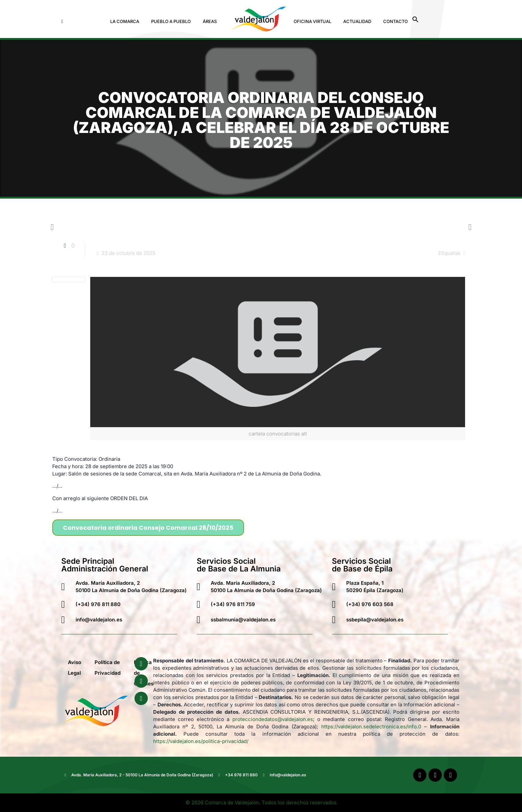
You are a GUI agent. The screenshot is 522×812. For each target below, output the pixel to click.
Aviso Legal (75, 668)
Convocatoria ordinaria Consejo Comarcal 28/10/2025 (148, 528)
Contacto (395, 21)
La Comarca (125, 21)
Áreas (210, 21)
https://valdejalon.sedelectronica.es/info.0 (371, 727)
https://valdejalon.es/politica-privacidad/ (201, 741)
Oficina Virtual (312, 21)
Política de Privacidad (108, 668)
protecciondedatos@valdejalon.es (273, 719)
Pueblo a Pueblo (171, 21)
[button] (126, 21)
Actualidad (357, 21)
